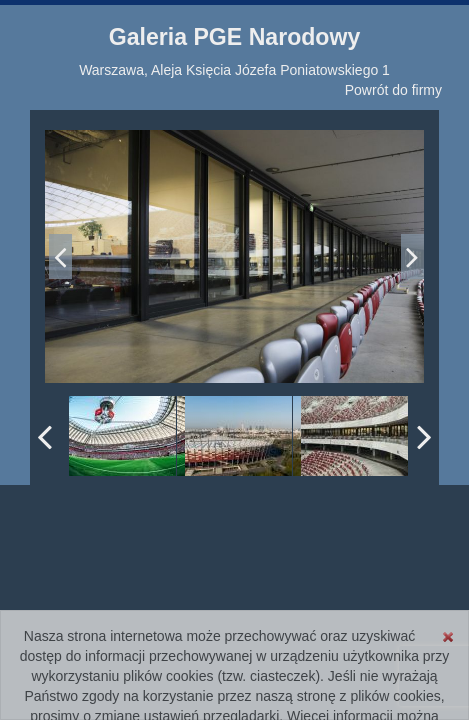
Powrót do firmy (393, 90)
